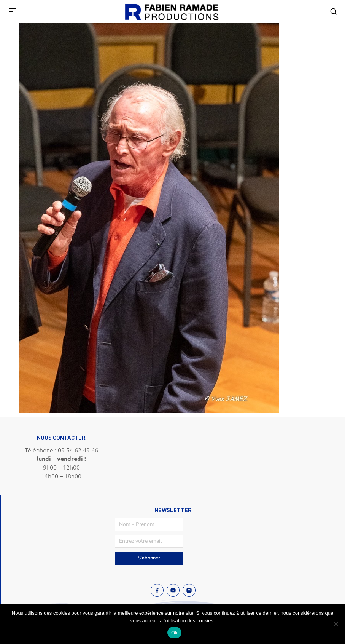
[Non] (335, 624)
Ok (174, 633)
